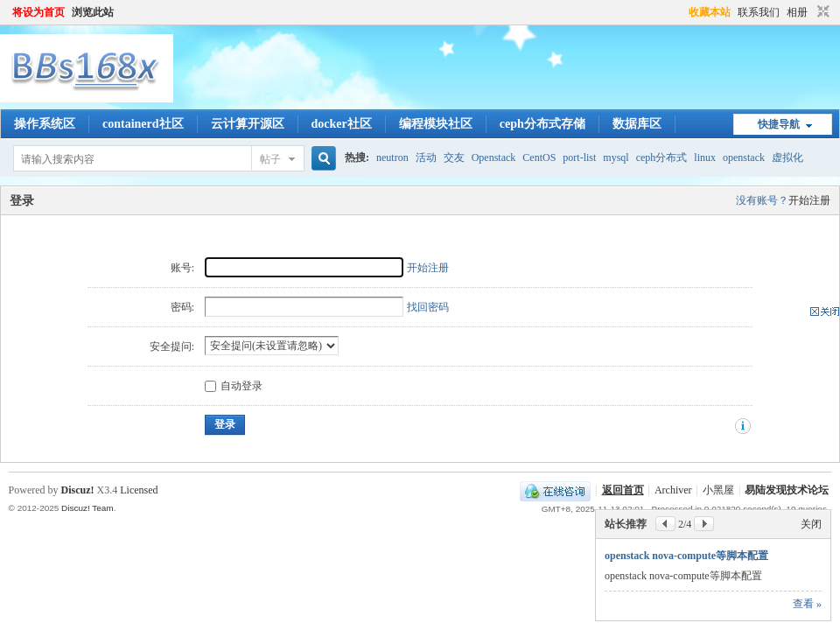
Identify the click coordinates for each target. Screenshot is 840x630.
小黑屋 (718, 490)
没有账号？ (762, 200)
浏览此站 (93, 12)
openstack (744, 157)
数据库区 (637, 124)
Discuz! (78, 490)
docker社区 (342, 124)
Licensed (139, 490)
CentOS (539, 157)
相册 (797, 12)
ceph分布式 (662, 157)
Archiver (673, 490)
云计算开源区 (248, 124)
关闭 (811, 524)
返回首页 (623, 490)
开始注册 (809, 200)
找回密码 (428, 307)
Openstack (494, 157)
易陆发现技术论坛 (787, 490)
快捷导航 (779, 124)
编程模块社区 (436, 124)
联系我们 (759, 12)
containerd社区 (143, 124)
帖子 (270, 159)
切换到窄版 (821, 12)
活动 (426, 157)
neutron (392, 157)
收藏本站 (710, 12)
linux (705, 157)
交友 (454, 157)
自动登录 (234, 386)
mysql (616, 157)
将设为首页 (38, 12)
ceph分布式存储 (542, 124)
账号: (182, 268)
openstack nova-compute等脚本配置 (686, 556)
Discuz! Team (87, 508)
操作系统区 (45, 124)
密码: (182, 307)
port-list (579, 157)
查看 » (807, 604)
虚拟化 (787, 157)
